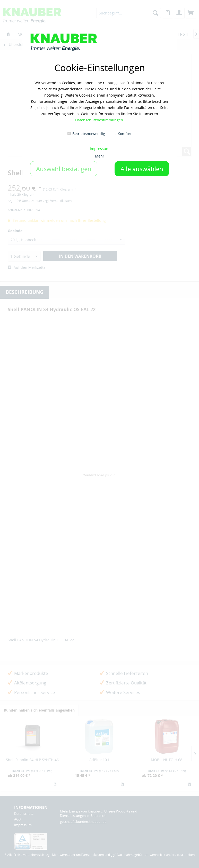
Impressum (100, 149)
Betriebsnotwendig (89, 134)
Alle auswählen (142, 169)
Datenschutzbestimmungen (99, 120)
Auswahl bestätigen (64, 169)
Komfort (125, 134)
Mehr (100, 156)
